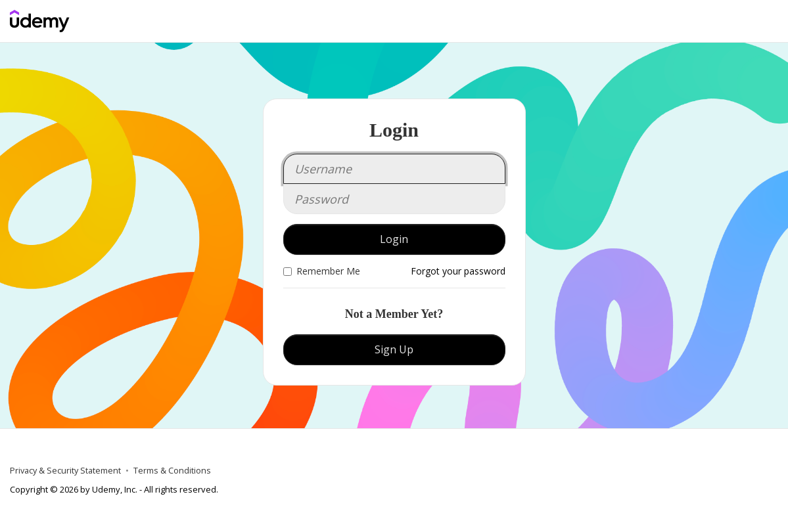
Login (394, 239)
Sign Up (394, 349)
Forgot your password (458, 271)
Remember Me (322, 271)
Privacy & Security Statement (65, 471)
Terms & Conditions (172, 471)
